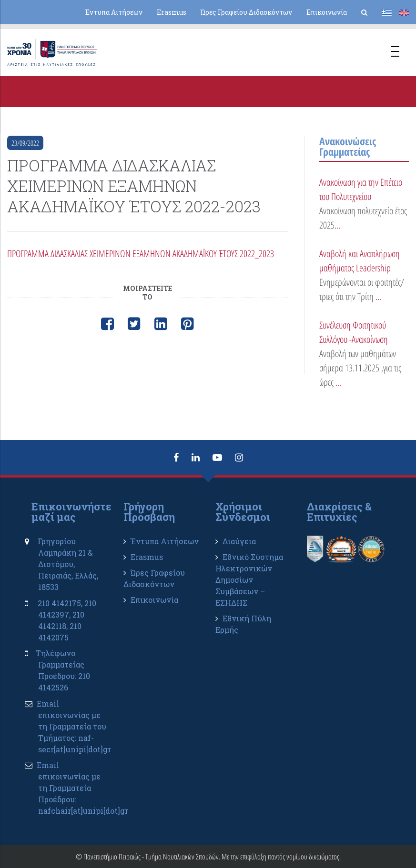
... (337, 225)
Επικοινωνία (327, 12)
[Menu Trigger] (395, 53)
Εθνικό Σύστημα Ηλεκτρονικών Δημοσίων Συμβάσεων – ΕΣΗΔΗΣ (249, 580)
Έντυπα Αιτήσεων (114, 12)
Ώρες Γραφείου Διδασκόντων (246, 12)
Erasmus (172, 12)
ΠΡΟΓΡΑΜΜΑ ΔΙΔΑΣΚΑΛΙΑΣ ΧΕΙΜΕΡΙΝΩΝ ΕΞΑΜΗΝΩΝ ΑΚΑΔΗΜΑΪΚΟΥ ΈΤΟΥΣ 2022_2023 (141, 254)
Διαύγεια (239, 541)
